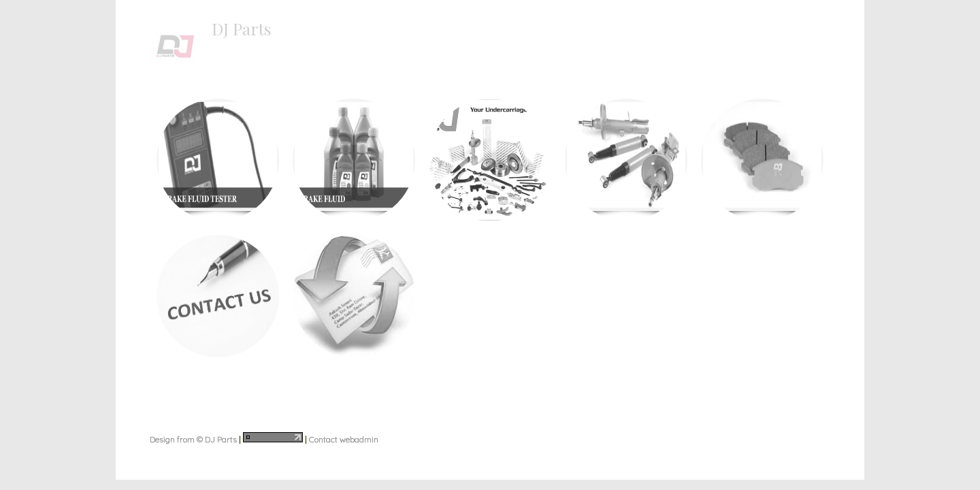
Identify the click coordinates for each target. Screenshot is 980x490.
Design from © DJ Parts (193, 439)
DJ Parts (241, 29)
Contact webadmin (344, 439)
